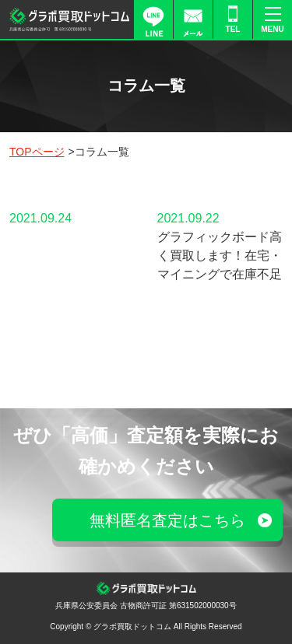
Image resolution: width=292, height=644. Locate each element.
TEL (233, 29)
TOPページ (37, 152)
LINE (153, 19)
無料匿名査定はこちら (167, 520)
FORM (193, 19)
